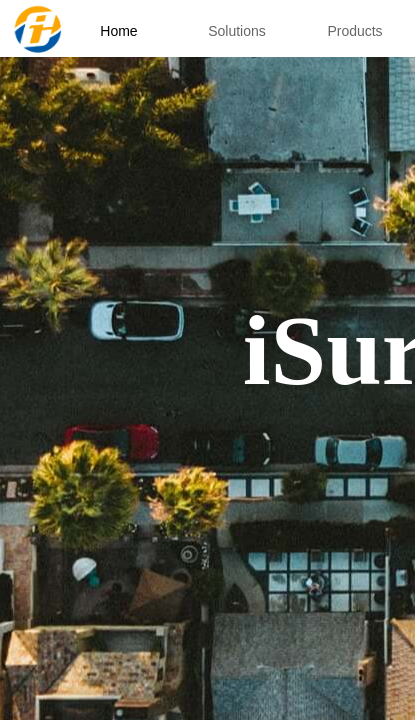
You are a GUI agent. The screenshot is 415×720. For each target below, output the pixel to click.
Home (118, 31)
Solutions (237, 31)
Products (354, 31)
